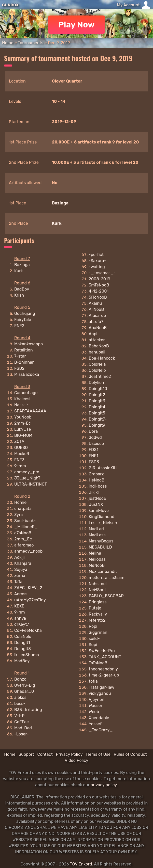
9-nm (20, 612)
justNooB (98, 498)
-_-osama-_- (102, 273)
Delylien (96, 383)
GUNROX (10, 5)
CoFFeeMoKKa (28, 630)
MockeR (22, 454)
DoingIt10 (98, 389)
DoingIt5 (97, 413)
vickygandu (100, 693)
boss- (20, 704)
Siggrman (98, 632)
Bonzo (20, 679)
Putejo (95, 608)
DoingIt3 (97, 401)
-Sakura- (98, 261)
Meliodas (97, 559)
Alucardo (98, 316)
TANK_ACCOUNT (105, 657)
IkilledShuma (27, 655)
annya (20, 618)
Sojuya (21, 569)
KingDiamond (102, 517)
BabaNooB (99, 346)
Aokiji (19, 557)
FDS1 (94, 450)
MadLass (97, 535)
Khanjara (23, 563)
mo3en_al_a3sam (107, 578)
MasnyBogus (101, 541)
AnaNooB (98, 328)
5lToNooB (98, 297)
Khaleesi (22, 399)
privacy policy (104, 785)
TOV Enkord (81, 864)
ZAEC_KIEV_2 (28, 588)
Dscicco (96, 444)
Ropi (93, 626)
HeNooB (97, 480)
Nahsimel (98, 584)
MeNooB (97, 565)
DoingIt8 (23, 649)
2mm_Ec (23, 539)
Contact (45, 754)
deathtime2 (100, 376)
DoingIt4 (97, 407)
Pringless (98, 602)
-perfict (96, 255)
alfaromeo (24, 545)
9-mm (20, 466)
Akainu (95, 303)
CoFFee (22, 722)
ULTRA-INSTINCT (31, 484)
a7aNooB (23, 533)
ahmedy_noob (28, 551)
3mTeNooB (99, 285)
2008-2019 (100, 279)
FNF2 (19, 326)
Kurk (57, 223)
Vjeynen (97, 700)
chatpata (23, 509)
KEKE (19, 606)
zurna (20, 576)
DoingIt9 (97, 425)
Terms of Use (98, 754)
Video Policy (76, 760)
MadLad (96, 529)
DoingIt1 (22, 643)
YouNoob (23, 417)
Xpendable (99, 718)
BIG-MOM (23, 435)
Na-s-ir (21, 405)
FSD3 (94, 462)
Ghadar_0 (24, 691)
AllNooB (96, 309)
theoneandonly (103, 669)
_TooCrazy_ (101, 730)
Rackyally (98, 614)
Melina (95, 553)
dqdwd (95, 437)
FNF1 (94, 456)
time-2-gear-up (104, 675)
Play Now (76, 25)
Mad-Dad (23, 728)
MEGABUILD (100, 547)
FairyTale (23, 320)
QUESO (21, 448)
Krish (19, 295)
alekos (20, 697)
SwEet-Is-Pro (102, 651)
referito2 (97, 620)
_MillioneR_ (26, 527)
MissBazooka (27, 374)
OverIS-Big (25, 685)
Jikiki (94, 492)
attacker (97, 340)
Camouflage (26, 393)
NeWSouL (98, 590)
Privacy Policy (69, 754)
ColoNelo (97, 370)
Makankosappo (29, 344)
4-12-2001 (99, 291)
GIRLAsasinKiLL (104, 468)
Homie (20, 502)
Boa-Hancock (102, 358)
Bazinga (60, 203)
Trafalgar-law (102, 687)
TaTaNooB (98, 663)
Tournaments (31, 43)
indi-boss (98, 486)
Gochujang (25, 314)
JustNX (96, 504)
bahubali (97, 352)
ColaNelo (23, 637)
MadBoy (22, 661)
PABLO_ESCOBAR (106, 596)
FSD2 (19, 368)
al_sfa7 (96, 322)
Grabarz (96, 474)
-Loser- (22, 734)
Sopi (93, 645)
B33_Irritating (28, 710)
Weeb (94, 712)
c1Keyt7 (22, 624)
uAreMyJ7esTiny (30, 600)
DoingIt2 (97, 395)
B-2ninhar (24, 362)
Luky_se (23, 429)
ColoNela (97, 364)
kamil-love (99, 511)
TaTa (18, 582)
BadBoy (22, 289)
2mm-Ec (23, 423)
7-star (20, 356)
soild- (94, 639)
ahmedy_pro (27, 472)
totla (93, 681)
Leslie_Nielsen (103, 523)
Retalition (24, 350)
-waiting (97, 267)
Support (26, 754)
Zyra (18, 515)
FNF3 (19, 460)
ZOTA (19, 441)
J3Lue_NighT (27, 478)
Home (8, 43)
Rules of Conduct (130, 754)
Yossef (95, 724)
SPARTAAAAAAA (30, 411)
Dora (93, 431)
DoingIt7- (98, 419)
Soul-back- (25, 521)
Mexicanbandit (103, 572)
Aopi (93, 334)
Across (21, 594)
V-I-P (19, 716)
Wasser (96, 706)
